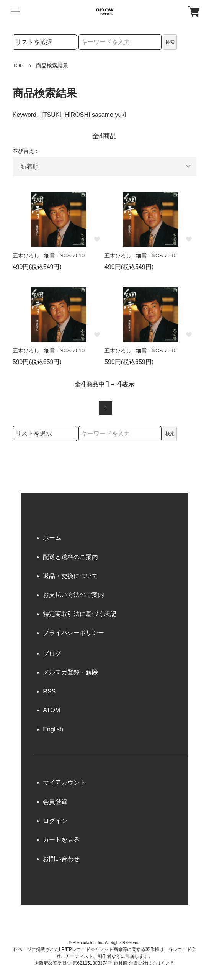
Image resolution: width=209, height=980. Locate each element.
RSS (49, 691)
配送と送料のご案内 (70, 557)
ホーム (52, 538)
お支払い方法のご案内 (73, 595)
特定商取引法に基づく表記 (80, 614)
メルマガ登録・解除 (70, 672)
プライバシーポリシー (73, 633)
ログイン (55, 821)
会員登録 (55, 802)
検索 (170, 42)
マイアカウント (64, 783)
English (53, 729)
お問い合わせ (61, 859)
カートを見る (61, 840)
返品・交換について (70, 576)
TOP (18, 66)
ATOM (51, 710)
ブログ (52, 653)
